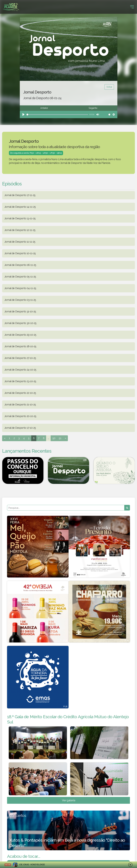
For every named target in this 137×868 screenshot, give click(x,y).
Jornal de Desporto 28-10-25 (20, 346)
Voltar (109, 87)
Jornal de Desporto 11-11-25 (20, 242)
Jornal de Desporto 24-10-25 (20, 370)
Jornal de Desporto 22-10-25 (20, 393)
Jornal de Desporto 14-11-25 (20, 207)
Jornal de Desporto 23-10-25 (20, 381)
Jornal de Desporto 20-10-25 (20, 416)
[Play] (23, 114)
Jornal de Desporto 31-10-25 (20, 311)
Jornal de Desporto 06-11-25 (20, 265)
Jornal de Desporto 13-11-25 (20, 218)
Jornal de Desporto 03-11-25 (20, 300)
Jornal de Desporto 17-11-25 (20, 195)
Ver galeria (69, 805)
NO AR (8, 865)
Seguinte (93, 108)
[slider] (57, 115)
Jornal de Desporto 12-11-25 (20, 230)
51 (60, 438)
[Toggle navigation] (132, 7)
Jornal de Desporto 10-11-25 (20, 253)
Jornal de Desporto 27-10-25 (20, 358)
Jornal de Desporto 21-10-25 (20, 404)
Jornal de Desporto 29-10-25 (20, 335)
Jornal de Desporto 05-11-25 (20, 277)
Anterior (44, 108)
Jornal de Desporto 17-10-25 (20, 428)
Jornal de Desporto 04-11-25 (20, 288)
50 (54, 438)
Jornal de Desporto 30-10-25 (20, 323)
